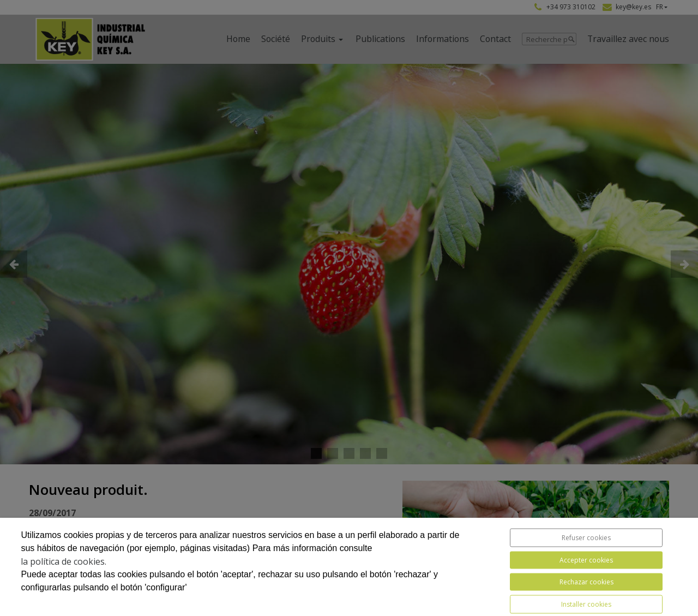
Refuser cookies (586, 538)
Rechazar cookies (586, 582)
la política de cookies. (64, 561)
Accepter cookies (586, 560)
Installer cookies (586, 604)
